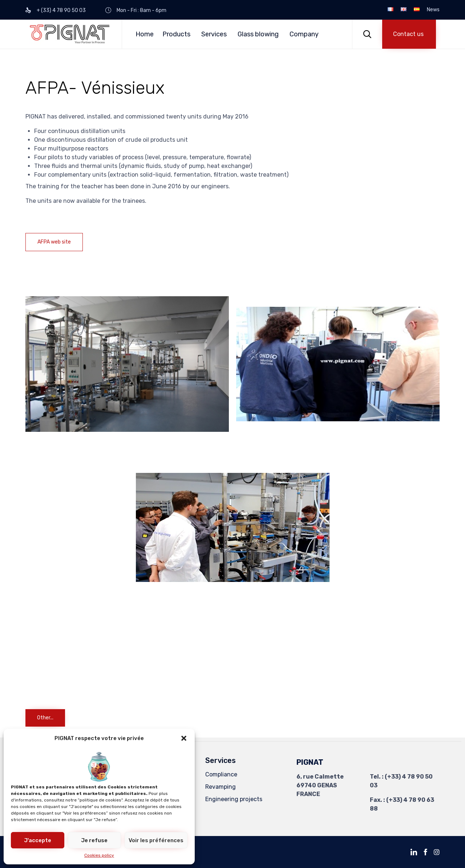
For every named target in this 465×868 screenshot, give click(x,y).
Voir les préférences (156, 840)
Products (176, 34)
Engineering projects (234, 799)
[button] (184, 738)
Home (145, 34)
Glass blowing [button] (258, 34)
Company (304, 34)
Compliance (221, 774)
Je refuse (94, 840)
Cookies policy (99, 855)
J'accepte (38, 840)
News (433, 10)
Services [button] (214, 34)
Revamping (221, 787)
